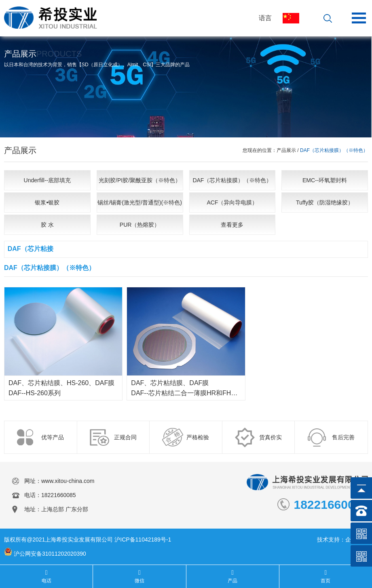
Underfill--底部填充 (48, 180)
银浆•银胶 (47, 202)
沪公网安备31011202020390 (50, 554)
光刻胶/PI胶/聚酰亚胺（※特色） (140, 180)
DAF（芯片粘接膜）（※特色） (232, 180)
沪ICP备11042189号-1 (143, 540)
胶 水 (47, 225)
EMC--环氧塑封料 (325, 180)
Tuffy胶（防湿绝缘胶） (325, 202)
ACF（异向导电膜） (232, 202)
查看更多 (232, 225)
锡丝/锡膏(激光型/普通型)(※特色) (139, 202)
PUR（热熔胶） (140, 225)
